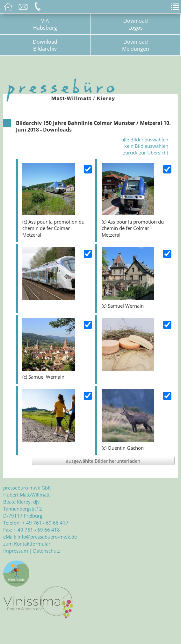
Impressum (16, 551)
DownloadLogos (136, 24)
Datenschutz (47, 551)
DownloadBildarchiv (45, 45)
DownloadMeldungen (136, 45)
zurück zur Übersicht (146, 153)
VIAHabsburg (45, 24)
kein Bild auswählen (146, 146)
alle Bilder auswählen (145, 140)
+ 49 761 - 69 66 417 (45, 523)
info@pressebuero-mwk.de (47, 537)
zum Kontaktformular (27, 544)
